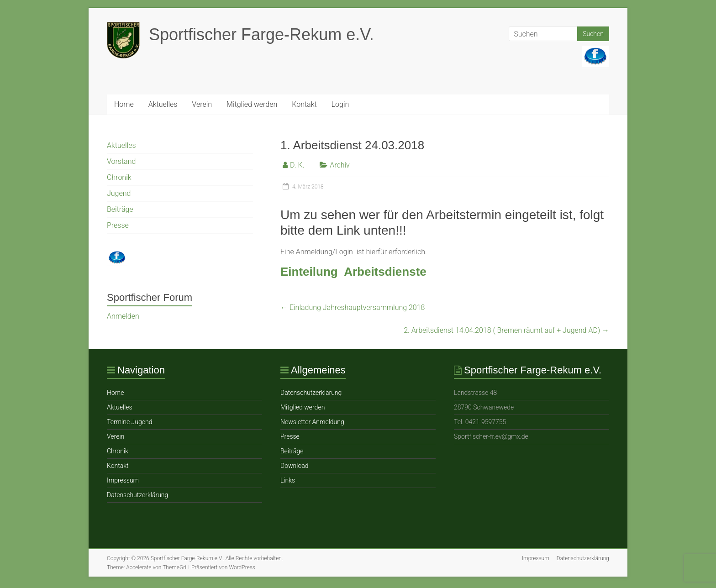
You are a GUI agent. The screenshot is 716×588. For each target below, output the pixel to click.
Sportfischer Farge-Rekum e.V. (261, 34)
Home (124, 104)
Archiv (340, 165)
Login (340, 104)
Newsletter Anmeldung (312, 422)
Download (295, 466)
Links (288, 480)
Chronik (119, 177)
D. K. (297, 165)
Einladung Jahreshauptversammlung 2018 (353, 307)
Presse (118, 225)
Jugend (119, 193)
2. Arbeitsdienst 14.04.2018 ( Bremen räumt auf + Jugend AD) (506, 330)
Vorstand (121, 161)
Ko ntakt (304, 104)
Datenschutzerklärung (137, 495)
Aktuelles (163, 104)
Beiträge (120, 209)
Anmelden (123, 316)
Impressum (123, 480)
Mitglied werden (252, 104)
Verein (202, 104)
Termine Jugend (129, 422)
